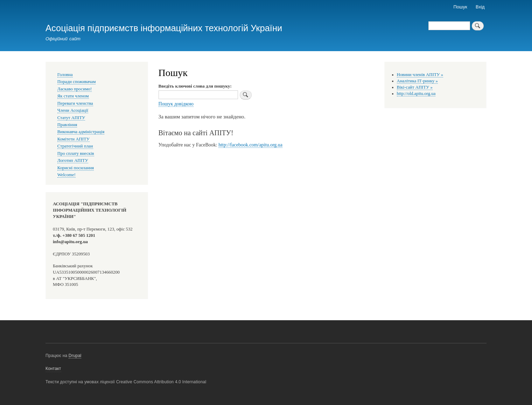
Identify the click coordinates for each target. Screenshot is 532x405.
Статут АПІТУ (71, 118)
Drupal (75, 356)
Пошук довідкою (176, 104)
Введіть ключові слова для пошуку (194, 86)
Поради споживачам (77, 82)
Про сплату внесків (76, 153)
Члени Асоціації (73, 110)
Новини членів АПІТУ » (420, 75)
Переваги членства (75, 103)
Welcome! (66, 175)
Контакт (53, 369)
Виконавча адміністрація (81, 132)
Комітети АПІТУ (73, 139)
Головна (65, 75)
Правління (67, 125)
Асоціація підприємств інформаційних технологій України (164, 28)
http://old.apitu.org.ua (416, 94)
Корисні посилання (76, 168)
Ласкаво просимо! (75, 89)
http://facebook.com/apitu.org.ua (250, 145)
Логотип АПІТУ (73, 160)
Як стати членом (73, 96)
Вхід (480, 7)
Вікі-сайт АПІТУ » (415, 87)
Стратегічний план (75, 146)
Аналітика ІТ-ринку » (418, 81)
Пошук (460, 7)
